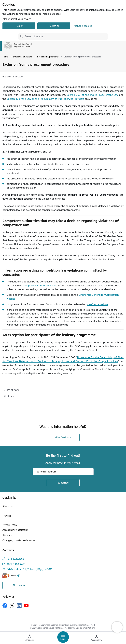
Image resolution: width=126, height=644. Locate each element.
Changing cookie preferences (19, 540)
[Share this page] (63, 396)
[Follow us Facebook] (5, 606)
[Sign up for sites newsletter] (63, 483)
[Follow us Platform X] (12, 606)
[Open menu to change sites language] (29, 638)
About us (7, 506)
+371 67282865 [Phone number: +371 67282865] (15, 559)
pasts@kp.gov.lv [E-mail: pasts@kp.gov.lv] (15, 564)
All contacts (19, 585)
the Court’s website (98, 304)
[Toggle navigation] (63, 637)
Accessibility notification (15, 530)
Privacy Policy (10, 525)
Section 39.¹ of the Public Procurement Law (92, 95)
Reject (19, 26)
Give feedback (63, 437)
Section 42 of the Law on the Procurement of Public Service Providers (45, 99)
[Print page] (63, 390)
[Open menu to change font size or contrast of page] (97, 638)
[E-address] (9, 575)
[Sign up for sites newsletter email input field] (63, 472)
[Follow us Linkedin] (19, 606)
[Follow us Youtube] (26, 605)
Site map (7, 535)
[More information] (19, 575)
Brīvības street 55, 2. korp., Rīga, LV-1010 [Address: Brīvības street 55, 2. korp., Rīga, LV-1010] (30, 569)
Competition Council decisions (40, 286)
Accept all (54, 26)
